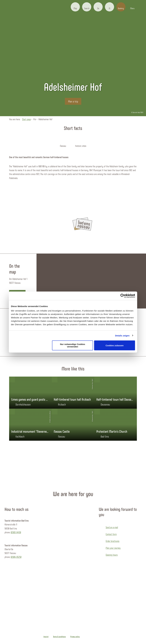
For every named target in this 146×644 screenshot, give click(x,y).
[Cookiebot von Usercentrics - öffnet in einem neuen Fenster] (123, 296)
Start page (26, 119)
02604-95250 (16, 557)
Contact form (111, 534)
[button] (75, 7)
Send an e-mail (112, 527)
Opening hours (112, 555)
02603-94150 (16, 532)
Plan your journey (113, 548)
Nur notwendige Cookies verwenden (73, 345)
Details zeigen (122, 335)
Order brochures (112, 541)
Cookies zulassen (115, 345)
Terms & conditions (59, 637)
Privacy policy (75, 637)
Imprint (46, 637)
